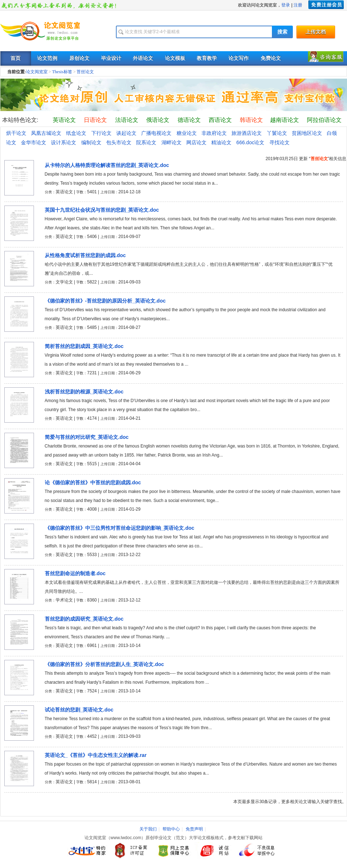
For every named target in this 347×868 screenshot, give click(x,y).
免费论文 (271, 58)
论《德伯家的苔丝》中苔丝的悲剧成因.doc (93, 483)
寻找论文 (279, 142)
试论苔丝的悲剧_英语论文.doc (79, 710)
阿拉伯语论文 (324, 120)
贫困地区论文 (307, 133)
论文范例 (47, 58)
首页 (16, 58)
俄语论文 (158, 120)
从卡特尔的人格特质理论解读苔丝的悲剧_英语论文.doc (107, 165)
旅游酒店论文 (247, 133)
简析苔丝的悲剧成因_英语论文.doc (84, 346)
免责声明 (194, 829)
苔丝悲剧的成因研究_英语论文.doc (84, 619)
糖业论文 (187, 133)
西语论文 (220, 120)
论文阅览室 (37, 72)
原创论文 (79, 58)
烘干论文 (16, 133)
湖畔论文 (172, 142)
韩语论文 (251, 120)
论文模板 (175, 58)
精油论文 (221, 142)
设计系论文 (64, 142)
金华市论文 (34, 142)
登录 (286, 5)
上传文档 (316, 32)
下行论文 (101, 133)
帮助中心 (171, 829)
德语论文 (189, 120)
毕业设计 (111, 58)
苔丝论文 (85, 72)
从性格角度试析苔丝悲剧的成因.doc (85, 255)
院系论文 (146, 142)
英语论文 (64, 120)
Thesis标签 (62, 72)
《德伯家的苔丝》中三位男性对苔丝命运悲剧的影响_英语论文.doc (120, 528)
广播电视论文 (156, 133)
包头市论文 (119, 142)
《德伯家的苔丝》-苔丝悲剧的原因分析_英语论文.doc (105, 301)
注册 (298, 5)
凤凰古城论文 (46, 133)
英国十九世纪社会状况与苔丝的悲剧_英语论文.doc (102, 210)
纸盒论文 (76, 133)
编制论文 (91, 142)
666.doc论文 (251, 142)
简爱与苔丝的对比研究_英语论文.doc (87, 437)
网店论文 (196, 142)
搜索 (282, 32)
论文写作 (239, 58)
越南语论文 (285, 120)
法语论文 (127, 120)
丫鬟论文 (277, 133)
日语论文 (95, 120)
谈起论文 (126, 133)
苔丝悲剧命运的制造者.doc (75, 573)
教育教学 (207, 58)
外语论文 (143, 58)
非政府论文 (214, 133)
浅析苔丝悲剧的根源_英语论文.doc (84, 392)
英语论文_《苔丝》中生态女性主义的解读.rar (96, 755)
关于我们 (148, 829)
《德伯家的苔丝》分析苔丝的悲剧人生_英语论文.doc (105, 664)
